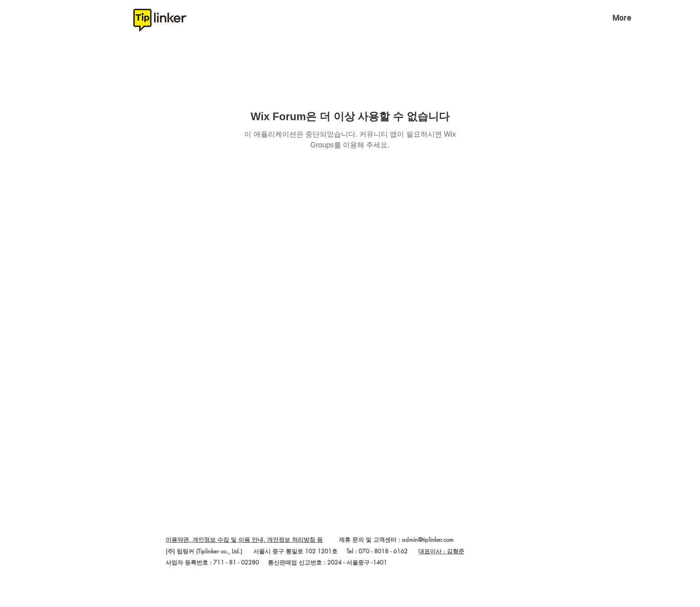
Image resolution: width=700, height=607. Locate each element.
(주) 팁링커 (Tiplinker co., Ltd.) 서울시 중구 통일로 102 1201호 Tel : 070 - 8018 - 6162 (292, 551)
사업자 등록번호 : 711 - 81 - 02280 (212, 562)
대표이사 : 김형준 (441, 551)
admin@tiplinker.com (428, 540)
